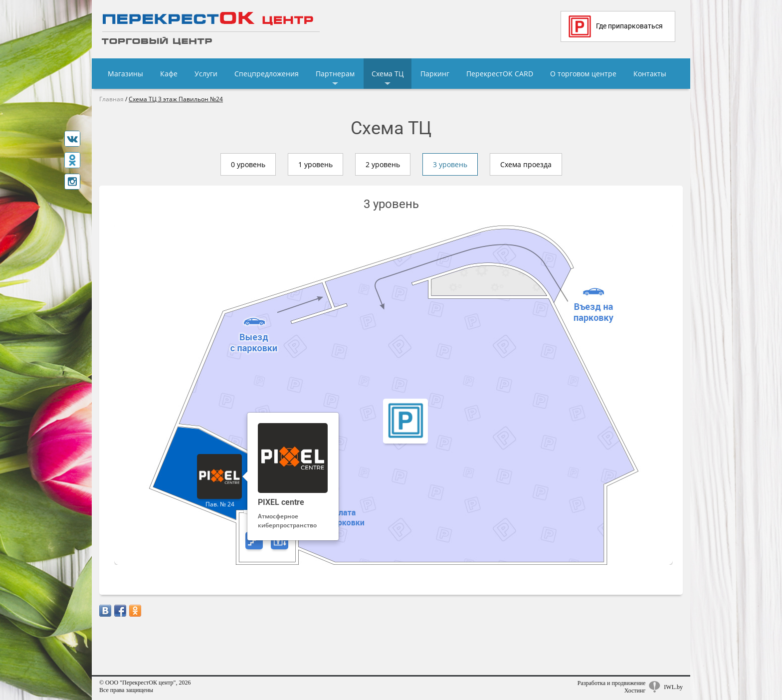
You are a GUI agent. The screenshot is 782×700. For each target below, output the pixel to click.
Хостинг (635, 691)
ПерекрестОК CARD (500, 74)
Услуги (206, 74)
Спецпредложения (267, 74)
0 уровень (248, 164)
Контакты (650, 74)
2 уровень (383, 164)
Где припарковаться (616, 26)
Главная (111, 99)
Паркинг (435, 74)
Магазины (125, 74)
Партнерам (335, 74)
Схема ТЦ (388, 74)
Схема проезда (526, 164)
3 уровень (450, 164)
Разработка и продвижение (612, 683)
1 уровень (315, 164)
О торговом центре (583, 74)
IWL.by (673, 687)
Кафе (169, 74)
